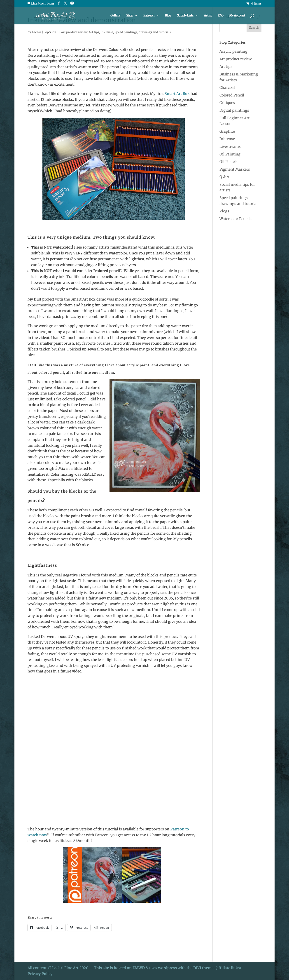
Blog (168, 16)
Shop (130, 16)
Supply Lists (185, 16)
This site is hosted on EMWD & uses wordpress (135, 968)
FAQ (220, 16)
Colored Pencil (232, 95)
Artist (208, 16)
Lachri (36, 32)
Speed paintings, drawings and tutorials (143, 32)
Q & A (224, 177)
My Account (237, 16)
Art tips (94, 32)
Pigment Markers (235, 169)
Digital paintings (234, 110)
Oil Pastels (228, 162)
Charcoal (227, 87)
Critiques (227, 103)
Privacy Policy (40, 974)
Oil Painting (230, 154)
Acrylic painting (233, 51)
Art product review (74, 32)
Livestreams (230, 146)
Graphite (227, 131)
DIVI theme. (204, 968)
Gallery (115, 16)
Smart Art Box (178, 94)
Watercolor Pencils (235, 219)
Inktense (107, 32)
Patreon (149, 16)
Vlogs (224, 211)
